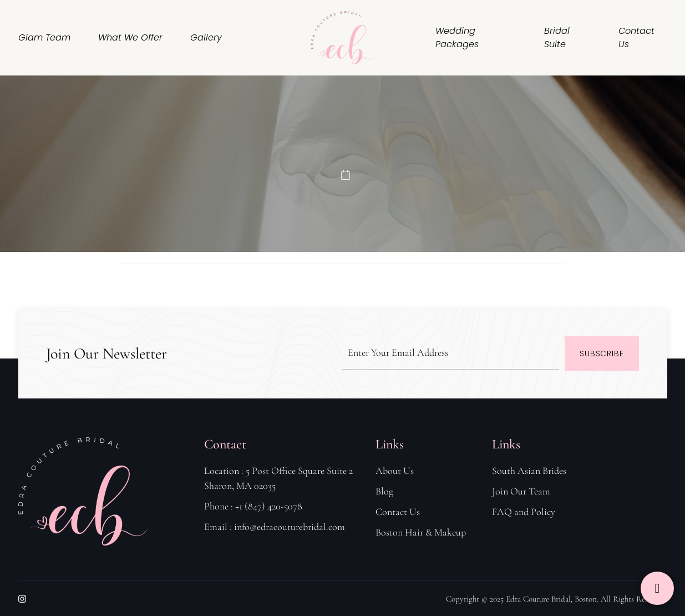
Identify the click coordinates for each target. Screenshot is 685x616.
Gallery (206, 37)
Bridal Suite (557, 37)
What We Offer (130, 37)
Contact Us (636, 37)
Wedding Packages (457, 37)
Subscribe (602, 354)
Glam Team (44, 37)
